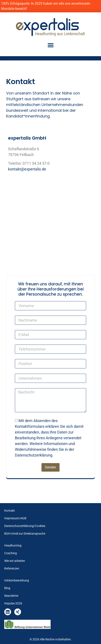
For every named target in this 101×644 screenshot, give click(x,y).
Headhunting (13, 546)
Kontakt (10, 511)
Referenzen (12, 569)
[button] (50, 45)
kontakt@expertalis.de (27, 169)
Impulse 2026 (13, 603)
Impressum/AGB (15, 518)
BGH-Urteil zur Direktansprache (25, 534)
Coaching (11, 553)
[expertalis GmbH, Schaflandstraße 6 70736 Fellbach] (50, 211)
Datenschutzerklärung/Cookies (25, 526)
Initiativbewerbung (17, 580)
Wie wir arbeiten (15, 561)
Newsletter (11, 596)
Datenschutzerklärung (34, 455)
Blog (7, 588)
